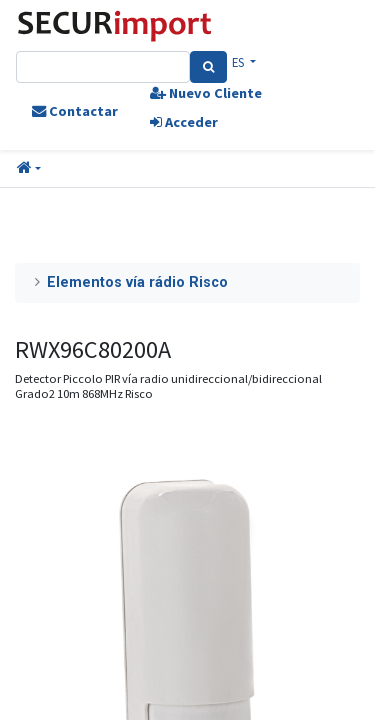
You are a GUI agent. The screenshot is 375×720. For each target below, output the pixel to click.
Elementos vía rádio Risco (137, 282)
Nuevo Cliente (206, 93)
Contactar (75, 111)
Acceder (184, 122)
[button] (29, 169)
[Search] (208, 67)
